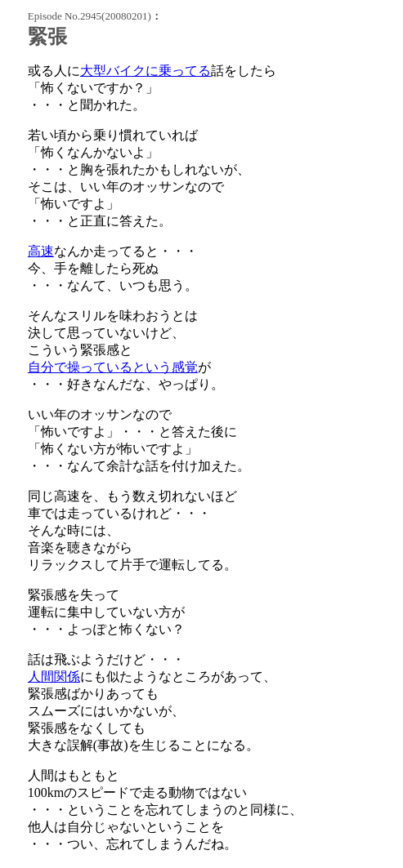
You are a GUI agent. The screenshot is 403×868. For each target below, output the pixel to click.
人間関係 (54, 677)
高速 (41, 251)
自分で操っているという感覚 (113, 367)
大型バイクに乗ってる (146, 71)
